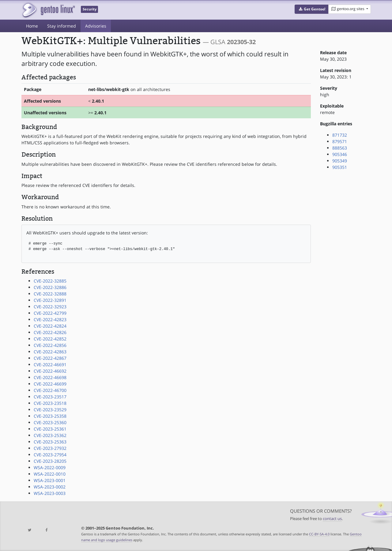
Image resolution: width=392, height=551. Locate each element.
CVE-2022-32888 (50, 294)
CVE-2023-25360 (50, 422)
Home (32, 26)
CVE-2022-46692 (50, 371)
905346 (340, 154)
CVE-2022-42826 (50, 332)
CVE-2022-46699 (50, 384)
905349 (340, 161)
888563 (340, 148)
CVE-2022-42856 (50, 345)
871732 (340, 135)
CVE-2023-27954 (50, 455)
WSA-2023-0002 (50, 487)
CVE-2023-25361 (50, 429)
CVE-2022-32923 (50, 307)
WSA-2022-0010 (50, 474)
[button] (312, 9)
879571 (340, 141)
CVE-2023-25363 (50, 442)
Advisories (96, 26)
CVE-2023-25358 (50, 416)
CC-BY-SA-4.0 (319, 534)
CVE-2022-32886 (50, 287)
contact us (332, 519)
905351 (340, 167)
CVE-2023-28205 (50, 461)
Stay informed (62, 26)
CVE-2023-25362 (50, 435)
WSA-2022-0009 (50, 467)
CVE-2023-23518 (50, 403)
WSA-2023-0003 (50, 493)
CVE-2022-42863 (50, 352)
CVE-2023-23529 (50, 410)
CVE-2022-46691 (50, 365)
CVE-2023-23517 (50, 397)
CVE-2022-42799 (50, 313)
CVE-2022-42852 (50, 339)
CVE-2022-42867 (50, 358)
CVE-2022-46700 (50, 390)
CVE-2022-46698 (50, 377)
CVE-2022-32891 (50, 300)
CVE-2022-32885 (50, 281)
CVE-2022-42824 (50, 326)
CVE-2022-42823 (50, 319)
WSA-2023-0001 (50, 480)
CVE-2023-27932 (50, 448)
